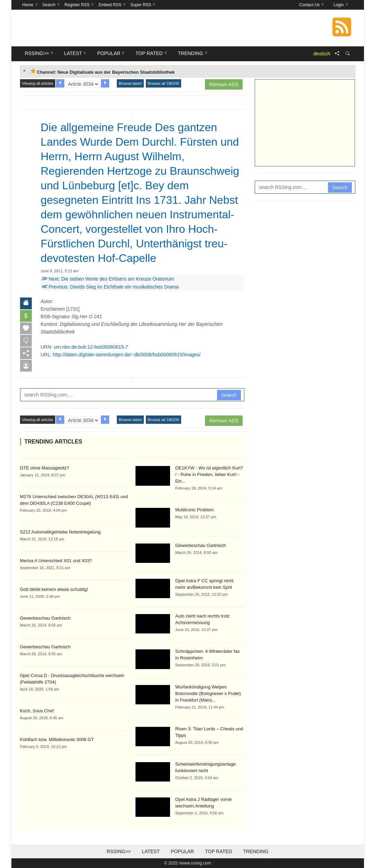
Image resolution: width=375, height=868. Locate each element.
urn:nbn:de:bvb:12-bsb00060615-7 (91, 347)
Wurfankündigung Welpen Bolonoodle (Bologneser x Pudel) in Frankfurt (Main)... (208, 693)
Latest (151, 851)
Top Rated (219, 851)
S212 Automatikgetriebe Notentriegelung (60, 532)
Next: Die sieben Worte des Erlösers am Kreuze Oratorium (107, 279)
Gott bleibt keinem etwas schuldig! (54, 589)
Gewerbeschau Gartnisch (45, 618)
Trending (256, 851)
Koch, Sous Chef (37, 711)
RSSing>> (119, 851)
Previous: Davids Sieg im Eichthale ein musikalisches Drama (110, 287)
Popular (182, 851)
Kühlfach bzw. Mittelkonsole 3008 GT (57, 739)
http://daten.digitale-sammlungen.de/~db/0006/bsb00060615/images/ (127, 355)
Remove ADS (224, 84)
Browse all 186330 (164, 83)
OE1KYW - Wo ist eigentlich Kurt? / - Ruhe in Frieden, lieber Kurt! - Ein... (209, 474)
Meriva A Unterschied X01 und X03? (56, 561)
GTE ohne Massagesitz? (45, 468)
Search (229, 395)
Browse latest (130, 83)
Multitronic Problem (194, 510)
